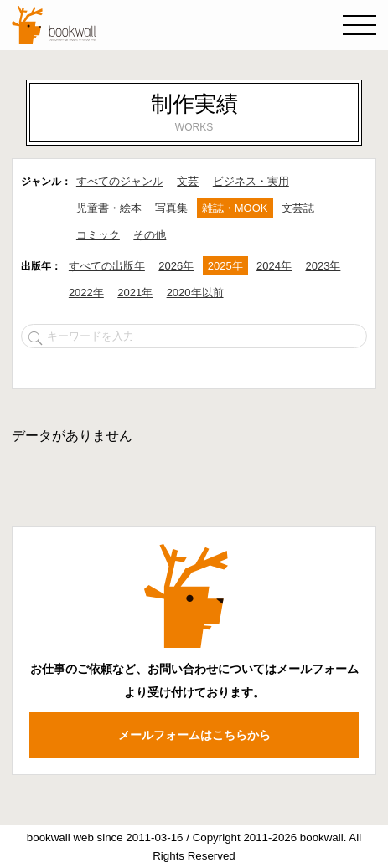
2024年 (274, 266)
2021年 (135, 293)
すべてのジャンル (120, 181)
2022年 (86, 293)
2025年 (225, 266)
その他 (150, 235)
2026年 (176, 266)
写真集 (171, 208)
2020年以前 (195, 293)
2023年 (323, 266)
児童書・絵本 (109, 208)
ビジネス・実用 (251, 181)
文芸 (188, 181)
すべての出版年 (107, 266)
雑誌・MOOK (235, 208)
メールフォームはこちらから (194, 735)
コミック (98, 235)
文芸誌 (298, 208)
